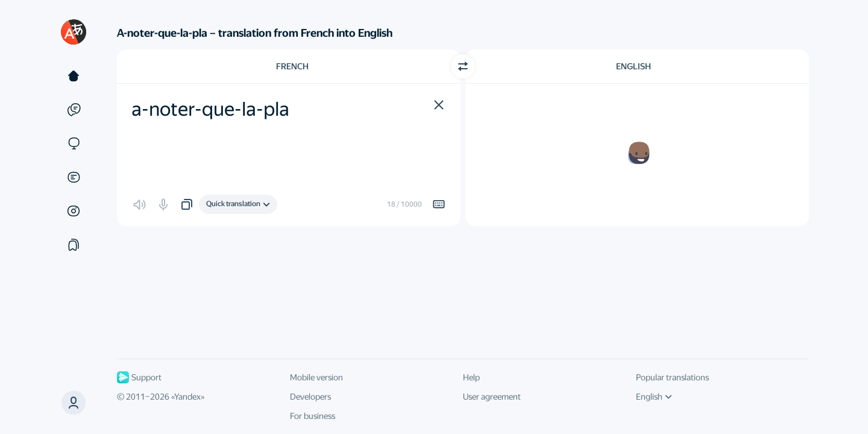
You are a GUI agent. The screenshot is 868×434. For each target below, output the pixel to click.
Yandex (187, 397)
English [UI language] (654, 397)
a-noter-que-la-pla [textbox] (210, 109)
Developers (310, 397)
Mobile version (316, 377)
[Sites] (74, 143)
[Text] (74, 76)
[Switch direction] (463, 66)
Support (139, 377)
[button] (74, 403)
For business (313, 416)
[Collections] (74, 245)
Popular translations (672, 377)
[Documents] (74, 177)
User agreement (492, 397)
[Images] (74, 211)
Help (471, 377)
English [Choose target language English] (634, 66)
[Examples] (74, 110)
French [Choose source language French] (292, 66)
